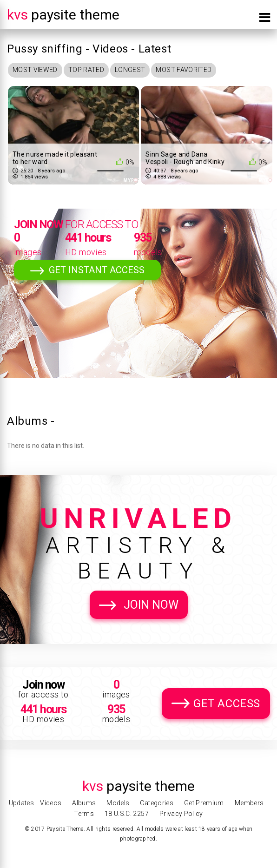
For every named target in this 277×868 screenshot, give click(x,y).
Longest (130, 70)
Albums (84, 803)
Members (249, 803)
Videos (51, 803)
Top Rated (86, 70)
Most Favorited (184, 70)
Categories (157, 803)
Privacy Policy (181, 814)
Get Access (227, 704)
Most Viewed (35, 70)
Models (118, 803)
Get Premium (204, 803)
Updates (21, 803)
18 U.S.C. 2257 (127, 814)
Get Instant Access (97, 270)
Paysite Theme (63, 15)
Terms (84, 814)
